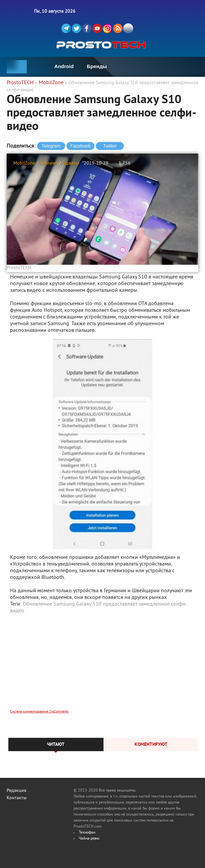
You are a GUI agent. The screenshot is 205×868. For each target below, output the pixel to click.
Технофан (87, 833)
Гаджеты (70, 163)
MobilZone (24, 163)
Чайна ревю (89, 839)
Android (64, 66)
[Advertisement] (102, 666)
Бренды (97, 66)
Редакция (17, 791)
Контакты (17, 798)
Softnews (49, 163)
